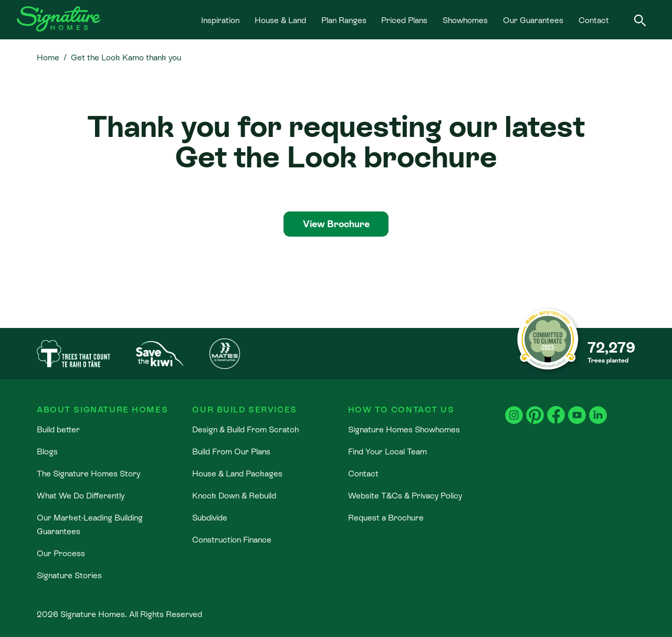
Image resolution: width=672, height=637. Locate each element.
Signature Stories (69, 575)
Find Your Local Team (387, 451)
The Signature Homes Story (88, 473)
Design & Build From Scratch (245, 429)
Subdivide (210, 517)
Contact (594, 20)
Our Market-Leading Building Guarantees (90, 524)
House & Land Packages (237, 473)
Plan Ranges (344, 20)
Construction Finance (232, 539)
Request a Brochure (386, 517)
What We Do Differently (81, 495)
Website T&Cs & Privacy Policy (405, 495)
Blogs (47, 451)
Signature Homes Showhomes (404, 429)
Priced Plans (404, 20)
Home (48, 57)
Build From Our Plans (231, 451)
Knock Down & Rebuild (234, 495)
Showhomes (465, 20)
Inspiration (220, 20)
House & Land (280, 20)
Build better (58, 429)
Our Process (61, 553)
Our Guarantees (533, 20)
